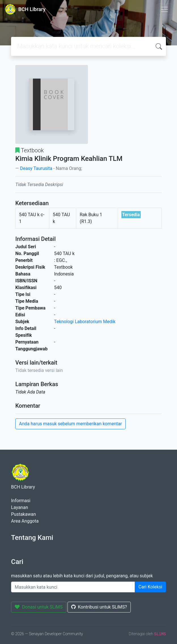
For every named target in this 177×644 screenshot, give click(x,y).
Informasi (21, 501)
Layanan (20, 507)
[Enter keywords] (73, 587)
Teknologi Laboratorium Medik (85, 322)
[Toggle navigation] (165, 9)
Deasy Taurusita (36, 168)
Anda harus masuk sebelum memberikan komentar (70, 424)
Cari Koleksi (150, 587)
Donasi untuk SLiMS (39, 607)
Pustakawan (23, 514)
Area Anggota (25, 521)
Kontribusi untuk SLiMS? (99, 607)
